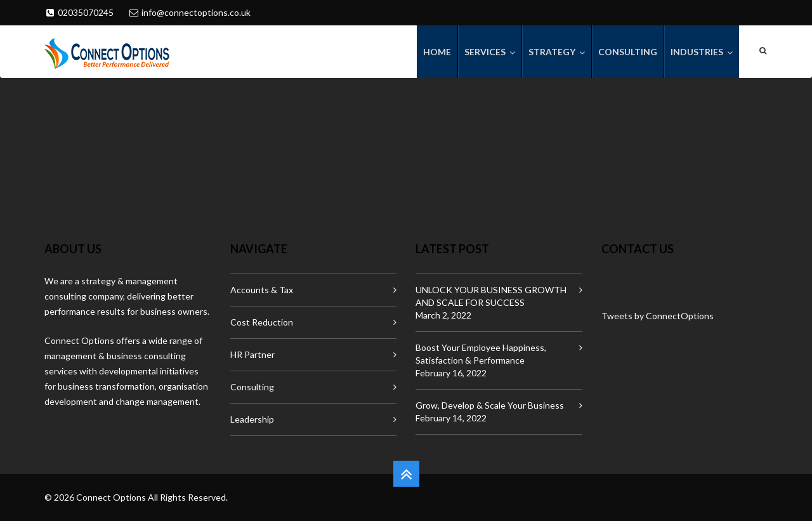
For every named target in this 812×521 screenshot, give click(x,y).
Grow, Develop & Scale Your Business (490, 405)
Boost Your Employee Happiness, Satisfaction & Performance (481, 354)
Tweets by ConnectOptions (658, 316)
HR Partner (252, 354)
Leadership (252, 419)
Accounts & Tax (262, 290)
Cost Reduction (262, 322)
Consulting (252, 387)
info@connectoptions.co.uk (196, 12)
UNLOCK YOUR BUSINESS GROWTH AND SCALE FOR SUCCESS (491, 296)
